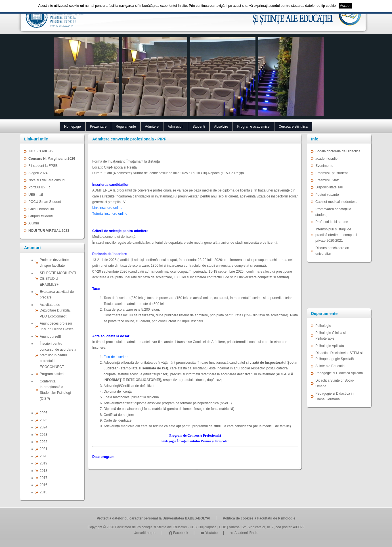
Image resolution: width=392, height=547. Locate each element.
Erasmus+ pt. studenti (332, 173)
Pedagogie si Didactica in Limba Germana (335, 396)
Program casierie (53, 374)
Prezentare (98, 127)
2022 (44, 442)
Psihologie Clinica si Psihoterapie (331, 336)
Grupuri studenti (40, 216)
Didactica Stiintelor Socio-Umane (335, 383)
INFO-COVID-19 (41, 151)
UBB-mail (36, 195)
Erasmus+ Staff (327, 180)
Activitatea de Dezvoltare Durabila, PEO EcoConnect (55, 311)
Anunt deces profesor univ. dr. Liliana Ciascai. (57, 326)
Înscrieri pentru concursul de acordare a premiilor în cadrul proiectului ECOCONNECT (58, 355)
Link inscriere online (107, 208)
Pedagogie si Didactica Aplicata (339, 373)
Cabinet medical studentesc (336, 202)
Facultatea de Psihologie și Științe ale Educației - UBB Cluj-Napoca (166, 527)
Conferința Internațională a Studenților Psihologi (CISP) (55, 390)
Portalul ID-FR (39, 187)
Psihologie (323, 326)
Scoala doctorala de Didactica (338, 151)
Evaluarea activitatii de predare (57, 294)
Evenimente (324, 166)
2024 (44, 427)
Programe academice (253, 127)
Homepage (73, 127)
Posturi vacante (327, 195)
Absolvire (221, 127)
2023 (44, 435)
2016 (44, 485)
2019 (44, 463)
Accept (345, 6)
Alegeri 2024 (38, 173)
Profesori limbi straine (332, 222)
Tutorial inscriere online (110, 214)
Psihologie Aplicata (330, 346)
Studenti (199, 127)
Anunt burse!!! (50, 336)
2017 (44, 478)
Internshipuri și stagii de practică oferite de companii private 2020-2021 (336, 235)
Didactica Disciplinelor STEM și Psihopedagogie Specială (339, 356)
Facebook (179, 533)
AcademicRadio (244, 533)
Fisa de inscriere (116, 357)
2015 (44, 492)
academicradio (326, 159)
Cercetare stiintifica (293, 127)
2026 (44, 413)
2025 (44, 420)
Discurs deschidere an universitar (332, 251)
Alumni (34, 223)
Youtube (209, 533)
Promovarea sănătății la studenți (333, 212)
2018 (44, 471)
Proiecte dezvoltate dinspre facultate (54, 263)
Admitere (152, 127)
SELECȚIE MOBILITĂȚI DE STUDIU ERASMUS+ (58, 279)
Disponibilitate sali (329, 187)
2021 (44, 449)
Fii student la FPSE (43, 166)
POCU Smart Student (45, 202)
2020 (44, 456)
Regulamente (126, 127)
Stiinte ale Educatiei (330, 366)
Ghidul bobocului (41, 209)
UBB (223, 527)
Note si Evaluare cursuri (46, 180)
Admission (176, 127)
